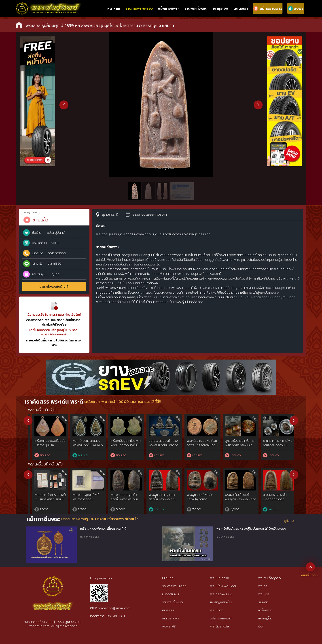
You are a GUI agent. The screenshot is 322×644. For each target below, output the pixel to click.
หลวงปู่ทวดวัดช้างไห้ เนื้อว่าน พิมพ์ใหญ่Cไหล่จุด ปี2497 (46, 499)
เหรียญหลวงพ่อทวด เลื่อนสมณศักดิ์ (103, 529)
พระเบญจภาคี (220, 578)
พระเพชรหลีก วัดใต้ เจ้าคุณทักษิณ (273, 497)
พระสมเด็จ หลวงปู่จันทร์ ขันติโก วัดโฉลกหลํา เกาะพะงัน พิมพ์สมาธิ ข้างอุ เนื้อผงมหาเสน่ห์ (236, 447)
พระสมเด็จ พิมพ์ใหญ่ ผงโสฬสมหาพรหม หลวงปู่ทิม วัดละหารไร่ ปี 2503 (84, 499)
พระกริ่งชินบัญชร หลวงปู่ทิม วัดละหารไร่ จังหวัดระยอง (251, 529)
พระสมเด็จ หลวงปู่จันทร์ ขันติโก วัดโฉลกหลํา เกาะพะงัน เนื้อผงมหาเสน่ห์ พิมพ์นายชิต (274, 447)
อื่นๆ (261, 626)
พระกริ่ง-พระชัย (221, 594)
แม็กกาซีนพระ (169, 8)
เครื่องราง (265, 610)
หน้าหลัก (114, 8)
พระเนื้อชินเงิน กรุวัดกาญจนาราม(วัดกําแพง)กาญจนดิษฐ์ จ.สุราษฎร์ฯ (120, 447)
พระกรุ (263, 586)
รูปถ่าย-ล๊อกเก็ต (221, 618)
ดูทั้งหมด (290, 521)
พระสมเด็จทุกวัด (270, 578)
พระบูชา (264, 594)
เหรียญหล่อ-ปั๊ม (221, 602)
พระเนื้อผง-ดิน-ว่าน (224, 586)
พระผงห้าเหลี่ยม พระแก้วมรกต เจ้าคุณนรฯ (160, 497)
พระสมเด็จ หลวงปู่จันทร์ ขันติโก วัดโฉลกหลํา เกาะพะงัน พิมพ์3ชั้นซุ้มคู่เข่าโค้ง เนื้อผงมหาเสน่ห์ (198, 447)
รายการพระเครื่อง (139, 8)
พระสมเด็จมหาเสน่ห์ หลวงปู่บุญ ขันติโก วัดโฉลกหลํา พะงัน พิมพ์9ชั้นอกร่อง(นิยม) (82, 447)
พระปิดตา (217, 610)
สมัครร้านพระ (171, 618)
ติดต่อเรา (241, 8)
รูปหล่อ (263, 602)
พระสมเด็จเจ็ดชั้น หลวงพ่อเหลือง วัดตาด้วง (198, 497)
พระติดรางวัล (220, 626)
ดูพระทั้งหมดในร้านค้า (54, 286)
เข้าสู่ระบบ (220, 8)
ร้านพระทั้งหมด (196, 8)
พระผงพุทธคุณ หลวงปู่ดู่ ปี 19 (236, 497)
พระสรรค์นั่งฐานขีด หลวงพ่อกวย (43, 443)
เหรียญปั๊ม (265, 618)
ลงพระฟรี (169, 626)
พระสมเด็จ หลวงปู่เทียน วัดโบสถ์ (121, 497)
